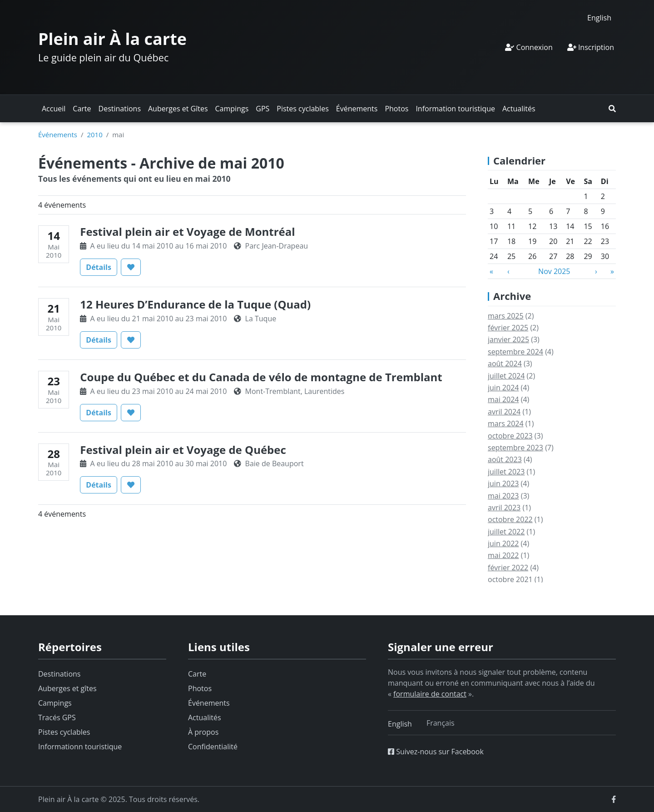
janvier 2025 (508, 339)
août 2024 (505, 364)
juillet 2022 (506, 532)
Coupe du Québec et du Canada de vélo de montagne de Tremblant (261, 377)
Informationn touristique (80, 747)
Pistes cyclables (302, 109)
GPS (263, 109)
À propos (203, 732)
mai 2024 (503, 399)
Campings (232, 109)
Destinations (120, 109)
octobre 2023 (510, 436)
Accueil (54, 109)
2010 (94, 135)
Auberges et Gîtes (178, 109)
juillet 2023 (506, 472)
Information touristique (455, 109)
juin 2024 (503, 388)
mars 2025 (506, 316)
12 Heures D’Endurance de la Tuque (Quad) (195, 304)
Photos (396, 109)
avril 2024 (504, 412)
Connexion (529, 47)
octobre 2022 (510, 519)
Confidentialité (213, 747)
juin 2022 (503, 543)
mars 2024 (506, 423)
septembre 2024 (515, 352)
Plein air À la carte (112, 39)
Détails (102, 267)
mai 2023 (503, 496)
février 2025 (508, 328)
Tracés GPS (57, 717)
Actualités (519, 109)
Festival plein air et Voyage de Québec (183, 450)
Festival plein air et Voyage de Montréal (187, 232)
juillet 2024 (506, 376)
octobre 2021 (510, 579)
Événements (357, 109)
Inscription (591, 47)
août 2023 (505, 459)
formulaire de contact (430, 694)
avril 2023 (504, 508)
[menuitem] (599, 17)
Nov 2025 (554, 271)
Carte (82, 109)
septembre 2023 (515, 448)
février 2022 (508, 568)
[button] (612, 109)
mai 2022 (503, 555)
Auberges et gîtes (67, 688)
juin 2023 (503, 483)
